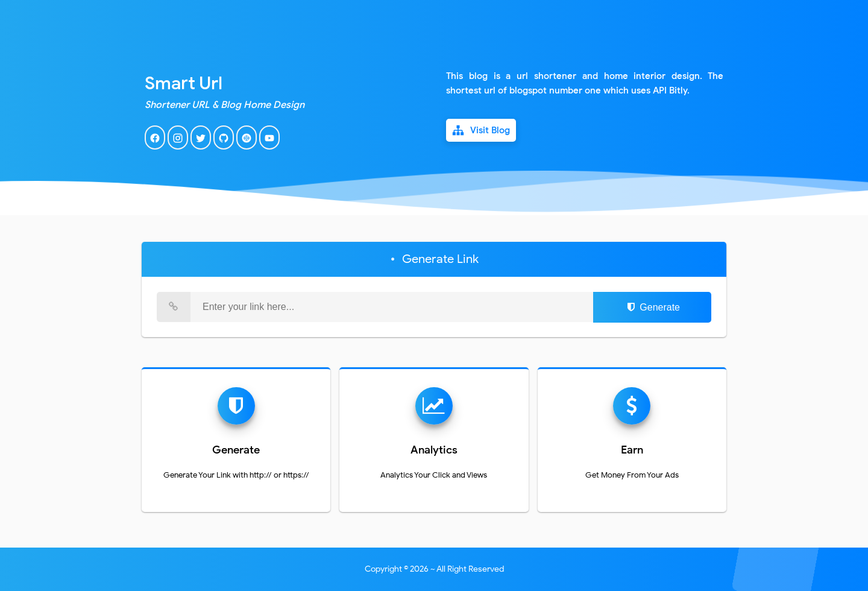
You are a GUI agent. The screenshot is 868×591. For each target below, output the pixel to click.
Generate (652, 307)
